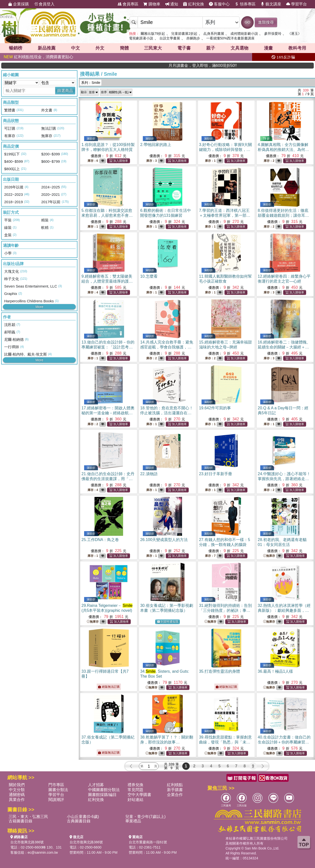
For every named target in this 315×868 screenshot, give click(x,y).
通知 (172, 4)
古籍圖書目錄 (20, 821)
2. (156, 145)
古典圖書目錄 (79, 821)
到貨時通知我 (168, 622)
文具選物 (240, 48)
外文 (100, 48)
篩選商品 (65, 91)
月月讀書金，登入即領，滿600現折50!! (244, 65)
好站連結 (135, 800)
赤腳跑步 (193, 38)
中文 (75, 48)
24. (284, 479)
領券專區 (245, 4)
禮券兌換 (135, 785)
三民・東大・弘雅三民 (28, 817)
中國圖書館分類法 (104, 790)
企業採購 (19, 4)
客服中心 (219, 4)
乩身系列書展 (214, 34)
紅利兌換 (193, 4)
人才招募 (96, 785)
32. (284, 610)
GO (248, 22)
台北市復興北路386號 (27, 842)
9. (107, 281)
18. (167, 413)
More (39, 307)
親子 (211, 48)
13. (108, 347)
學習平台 (296, 4)
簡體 (124, 48)
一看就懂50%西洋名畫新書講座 (230, 38)
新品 (47, 48)
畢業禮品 (133, 821)
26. (164, 540)
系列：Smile (91, 83)
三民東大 (153, 48)
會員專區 (128, 4)
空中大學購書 (139, 795)
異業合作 (17, 800)
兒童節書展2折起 (184, 34)
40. (284, 742)
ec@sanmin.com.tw (43, 852)
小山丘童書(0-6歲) (83, 817)
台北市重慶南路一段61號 (148, 842)
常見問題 (135, 790)
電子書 (184, 48)
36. (275, 671)
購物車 (152, 4)
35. (220, 671)
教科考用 (297, 48)
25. (100, 540)
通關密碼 (17, 795)
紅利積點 (175, 785)
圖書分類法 (58, 790)
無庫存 (269, 556)
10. (149, 276)
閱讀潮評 (56, 800)
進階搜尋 (266, 22)
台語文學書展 (170, 38)
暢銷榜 (16, 48)
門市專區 (56, 785)
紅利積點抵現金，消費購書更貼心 (38, 57)
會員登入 (44, 4)
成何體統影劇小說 (244, 34)
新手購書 (175, 790)
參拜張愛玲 (273, 34)
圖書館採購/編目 (102, 795)
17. (108, 413)
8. (283, 215)
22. (149, 474)
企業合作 (175, 795)
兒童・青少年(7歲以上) (146, 817)
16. (284, 347)
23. (216, 474)
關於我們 (17, 785)
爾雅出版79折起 (153, 34)
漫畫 (268, 48)
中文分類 (17, 790)
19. (215, 408)
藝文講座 (271, 4)
